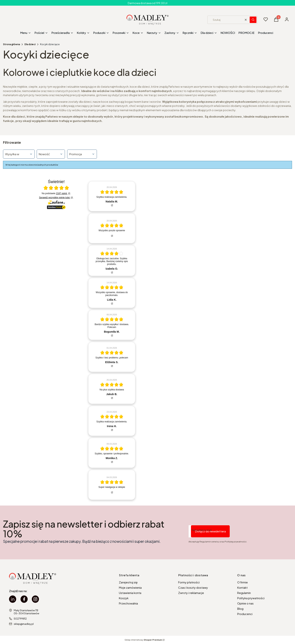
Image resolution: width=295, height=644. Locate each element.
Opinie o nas (245, 603)
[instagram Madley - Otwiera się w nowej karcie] (35, 599)
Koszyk (124, 598)
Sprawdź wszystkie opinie (55, 198)
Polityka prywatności (251, 598)
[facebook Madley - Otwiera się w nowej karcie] (24, 599)
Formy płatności (189, 582)
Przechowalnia (128, 603)
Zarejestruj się (128, 582)
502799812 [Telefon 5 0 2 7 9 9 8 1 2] (20, 619)
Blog (240, 609)
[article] (112, 196)
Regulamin (244, 593)
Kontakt (242, 587)
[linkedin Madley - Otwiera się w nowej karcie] (13, 599)
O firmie (243, 582)
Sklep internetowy (143, 640)
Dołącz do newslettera (210, 531)
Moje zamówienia (130, 587)
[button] (253, 20)
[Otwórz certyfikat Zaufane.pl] (56, 188)
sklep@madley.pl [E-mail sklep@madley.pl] (24, 624)
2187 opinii (62, 193)
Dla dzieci (30, 44)
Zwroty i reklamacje (191, 593)
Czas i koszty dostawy (193, 587)
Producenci (245, 614)
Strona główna (11, 44)
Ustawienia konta (130, 593)
